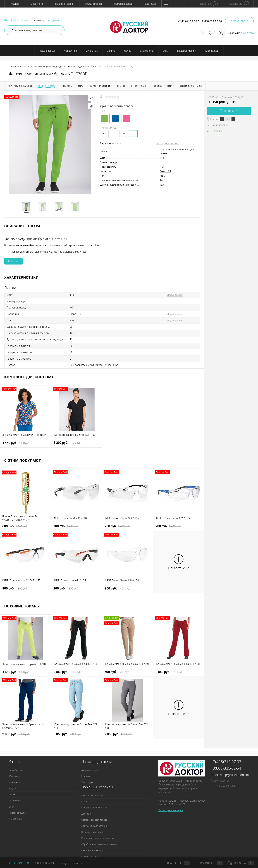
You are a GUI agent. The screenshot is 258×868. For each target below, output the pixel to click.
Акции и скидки (89, 767)
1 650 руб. (16, 669)
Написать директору (92, 847)
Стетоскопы (147, 51)
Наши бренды (47, 51)
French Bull (166, 171)
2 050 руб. (118, 731)
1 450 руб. (16, 440)
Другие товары (173, 295)
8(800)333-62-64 (227, 765)
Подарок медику (187, 51)
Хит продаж (88, 779)
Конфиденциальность (93, 829)
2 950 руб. (16, 731)
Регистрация (20, 20)
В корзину (229, 111)
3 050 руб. (67, 731)
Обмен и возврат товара (94, 817)
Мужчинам (92, 51)
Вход (7, 20)
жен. (162, 176)
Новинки (86, 773)
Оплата (85, 799)
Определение (54, 20)
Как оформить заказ (92, 793)
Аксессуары (212, 51)
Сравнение (175, 863)
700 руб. (66, 523)
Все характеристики (167, 143)
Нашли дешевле (217, 125)
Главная (15, 4)
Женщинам (70, 51)
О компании (37, 4)
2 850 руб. (67, 669)
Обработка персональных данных (99, 841)
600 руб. (15, 523)
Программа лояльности (94, 805)
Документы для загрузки (95, 823)
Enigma (111, 51)
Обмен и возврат (124, 4)
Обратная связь (17, 863)
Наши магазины (65, 4)
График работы (94, 4)
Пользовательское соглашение (98, 835)
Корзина (241, 863)
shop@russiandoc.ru (235, 772)
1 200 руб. (67, 440)
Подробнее (13, 262)
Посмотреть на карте (171, 808)
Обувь (128, 51)
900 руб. (15, 586)
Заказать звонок (239, 21)
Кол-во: (214, 119)
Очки (166, 51)
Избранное (209, 863)
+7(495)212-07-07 (226, 759)
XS (104, 133)
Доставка (150, 4)
